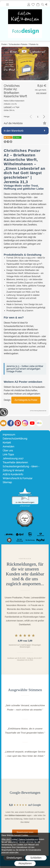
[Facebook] (11, 423)
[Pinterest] (18, 423)
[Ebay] (39, 423)
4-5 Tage (12, 107)
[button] (7, 5)
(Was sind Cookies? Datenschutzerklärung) (20, 839)
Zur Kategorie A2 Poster (26, 400)
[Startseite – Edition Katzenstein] (25, 8)
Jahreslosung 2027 (13, 458)
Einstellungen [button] (14, 858)
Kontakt (7, 443)
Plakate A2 (34, 44)
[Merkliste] (33, 5)
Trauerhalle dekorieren (15, 462)
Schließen (36, 858)
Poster (4, 44)
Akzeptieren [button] (25, 863)
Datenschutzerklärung (15, 439)
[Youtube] (32, 423)
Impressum (9, 435)
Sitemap (7, 482)
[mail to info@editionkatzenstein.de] (3, 423)
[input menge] (38, 117)
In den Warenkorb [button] (14, 131)
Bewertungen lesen (25, 832)
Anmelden (29, 4)
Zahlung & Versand (13, 470)
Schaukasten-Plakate (18, 44)
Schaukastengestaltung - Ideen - (21, 466)
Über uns (8, 450)
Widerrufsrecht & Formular (18, 478)
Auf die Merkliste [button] (13, 123)
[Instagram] (25, 423)
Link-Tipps (8, 454)
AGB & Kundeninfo (13, 474)
